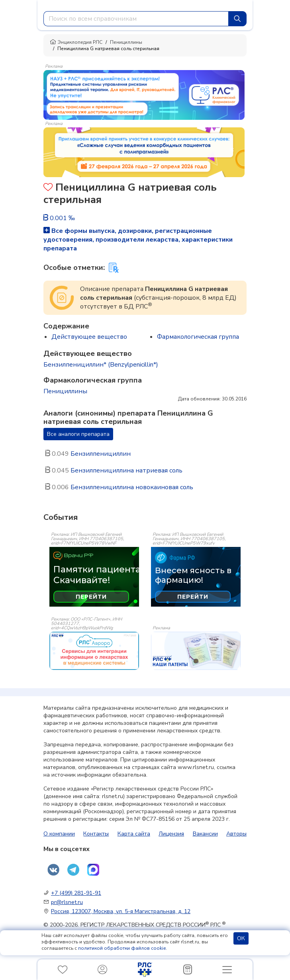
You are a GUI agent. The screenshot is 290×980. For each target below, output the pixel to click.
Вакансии (205, 834)
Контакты (96, 834)
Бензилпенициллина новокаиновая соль (132, 487)
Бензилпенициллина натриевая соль (126, 470)
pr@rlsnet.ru (67, 902)
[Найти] (237, 19)
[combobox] (136, 19)
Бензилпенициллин (101, 454)
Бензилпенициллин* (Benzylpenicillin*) (101, 365)
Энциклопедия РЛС (76, 42)
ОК (241, 938)
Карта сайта (134, 834)
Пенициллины (126, 42)
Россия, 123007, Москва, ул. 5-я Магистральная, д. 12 (121, 911)
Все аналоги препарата (78, 434)
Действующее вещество (89, 337)
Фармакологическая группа (198, 337)
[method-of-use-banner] (144, 94)
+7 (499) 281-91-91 (76, 893)
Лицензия (171, 834)
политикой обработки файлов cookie (122, 948)
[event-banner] (94, 651)
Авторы (236, 834)
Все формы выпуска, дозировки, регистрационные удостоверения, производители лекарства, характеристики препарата (138, 240)
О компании (59, 834)
